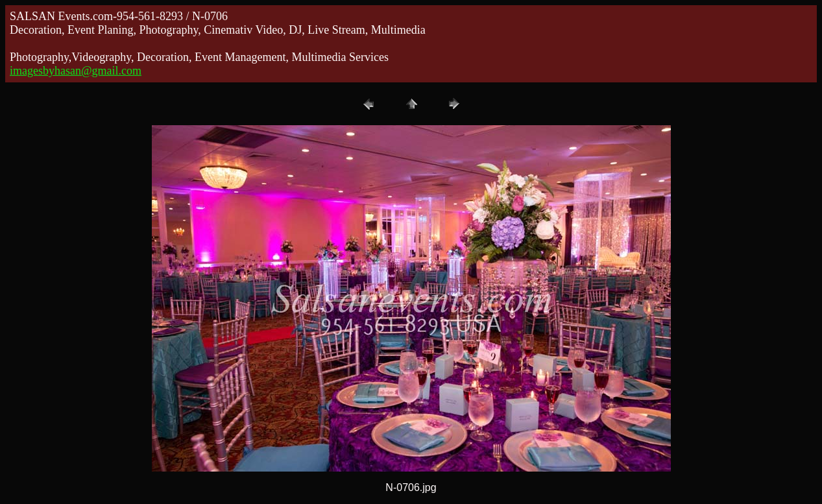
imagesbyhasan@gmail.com (76, 71)
